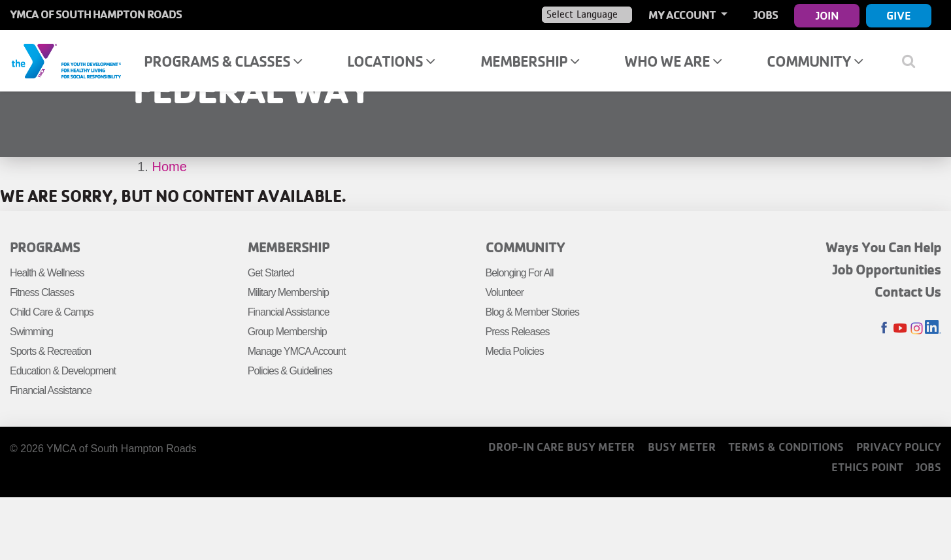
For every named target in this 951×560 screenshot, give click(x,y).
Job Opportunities (887, 269)
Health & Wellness (47, 273)
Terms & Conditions (786, 447)
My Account (683, 15)
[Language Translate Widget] (587, 14)
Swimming (31, 332)
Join (827, 15)
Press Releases (518, 332)
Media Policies (515, 351)
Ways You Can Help (883, 247)
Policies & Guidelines (290, 371)
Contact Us (908, 291)
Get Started (271, 273)
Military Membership (288, 292)
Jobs (766, 15)
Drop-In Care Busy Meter (561, 447)
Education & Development (63, 371)
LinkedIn (933, 328)
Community (815, 61)
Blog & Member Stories (533, 312)
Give (899, 15)
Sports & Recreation (50, 351)
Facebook (884, 328)
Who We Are (673, 61)
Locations (391, 61)
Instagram (917, 328)
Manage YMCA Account (297, 351)
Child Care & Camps (52, 312)
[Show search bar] (913, 61)
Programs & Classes (223, 61)
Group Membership (287, 332)
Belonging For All (520, 273)
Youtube (900, 328)
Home (170, 167)
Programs (45, 247)
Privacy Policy (899, 447)
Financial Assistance (51, 390)
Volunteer (505, 292)
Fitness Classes (42, 292)
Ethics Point (867, 467)
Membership (530, 61)
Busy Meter (682, 447)
